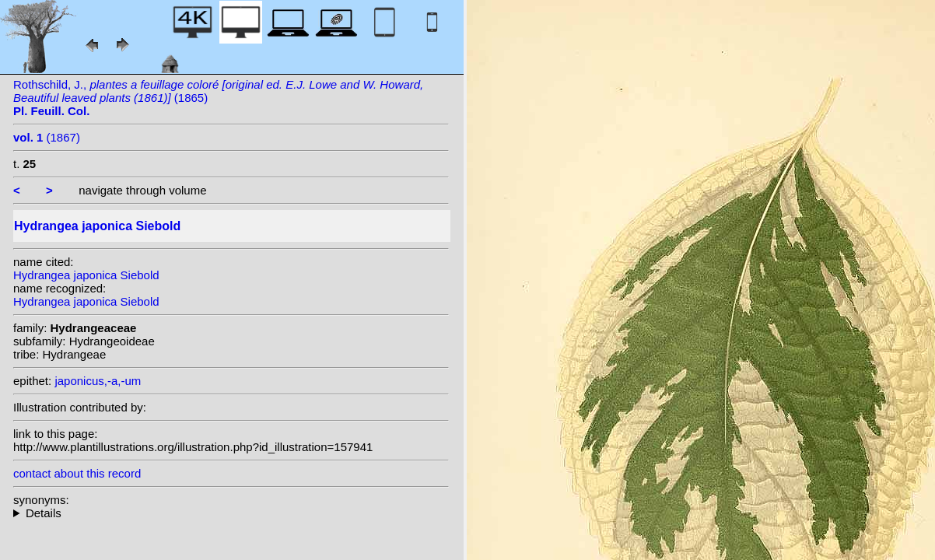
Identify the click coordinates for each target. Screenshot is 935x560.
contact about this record (77, 473)
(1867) (47, 137)
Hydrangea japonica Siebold (86, 275)
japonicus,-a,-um (98, 381)
